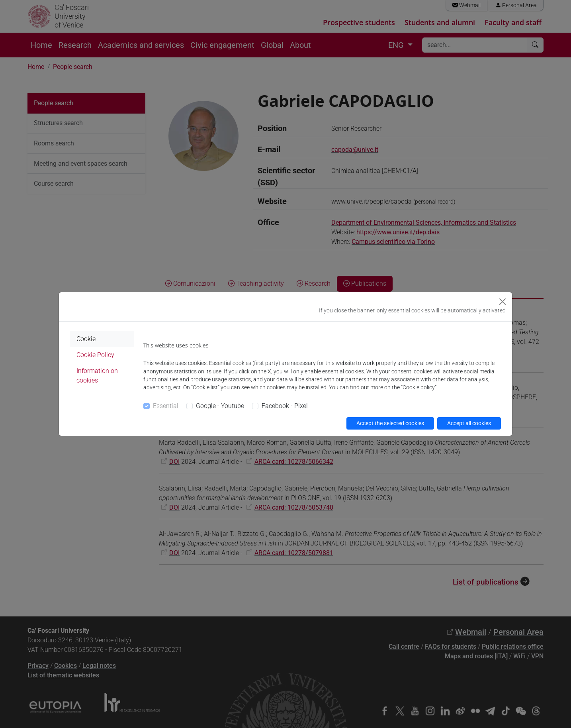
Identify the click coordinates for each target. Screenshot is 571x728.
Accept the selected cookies (390, 423)
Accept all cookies (469, 423)
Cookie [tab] (86, 339)
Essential (166, 406)
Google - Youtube (220, 406)
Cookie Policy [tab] (95, 355)
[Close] (503, 302)
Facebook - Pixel (285, 406)
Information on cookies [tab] (97, 376)
